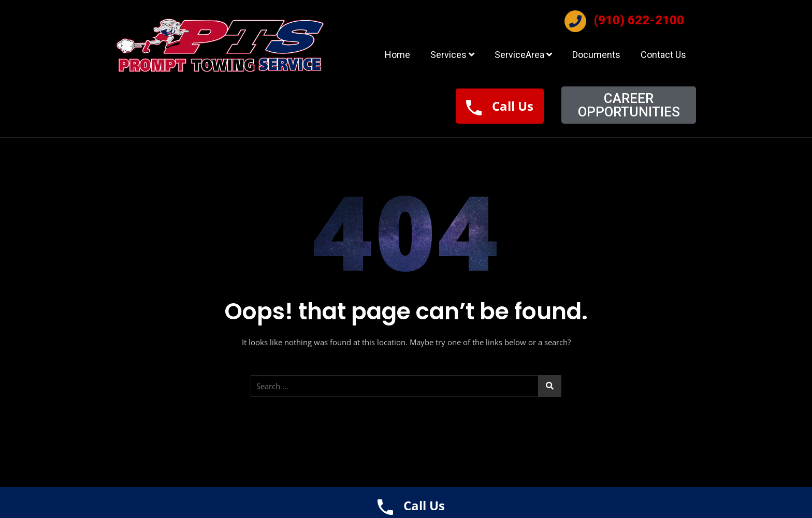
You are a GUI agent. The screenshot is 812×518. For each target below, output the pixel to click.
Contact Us (663, 55)
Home (397, 55)
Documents (596, 55)
